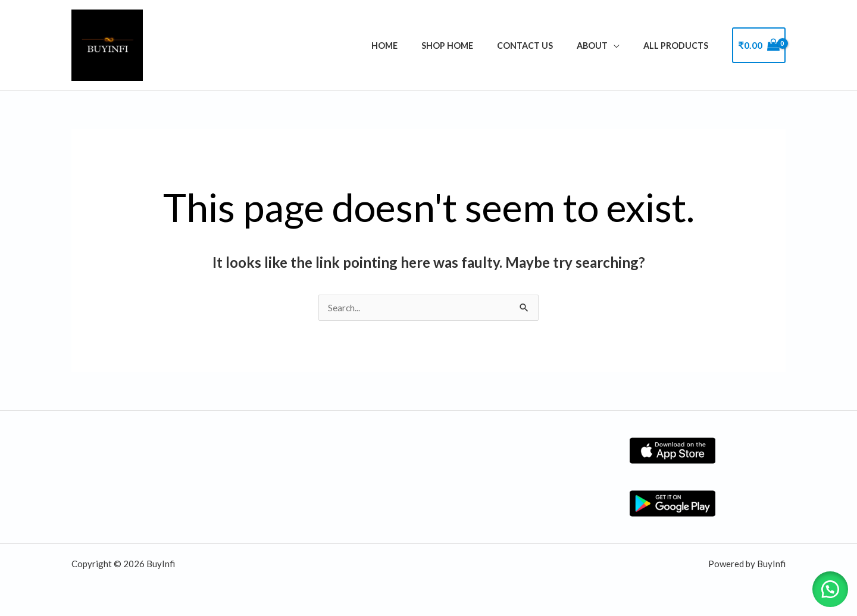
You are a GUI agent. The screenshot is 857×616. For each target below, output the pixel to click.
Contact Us (542, 46)
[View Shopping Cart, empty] (759, 45)
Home (414, 46)
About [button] (602, 46)
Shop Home (470, 46)
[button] (827, 586)
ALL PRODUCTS (679, 46)
